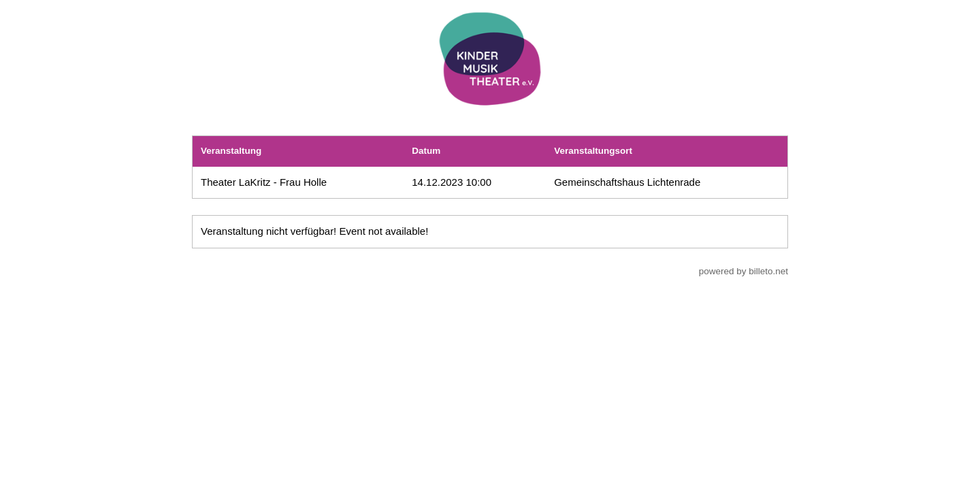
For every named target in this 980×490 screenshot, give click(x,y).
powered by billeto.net (744, 271)
